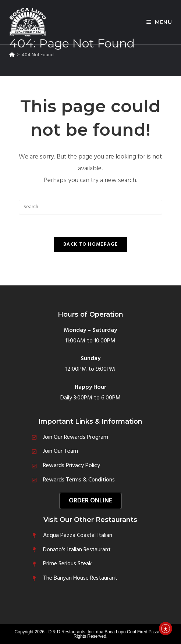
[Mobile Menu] (159, 22)
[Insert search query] (90, 207)
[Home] (12, 55)
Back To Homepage (90, 244)
